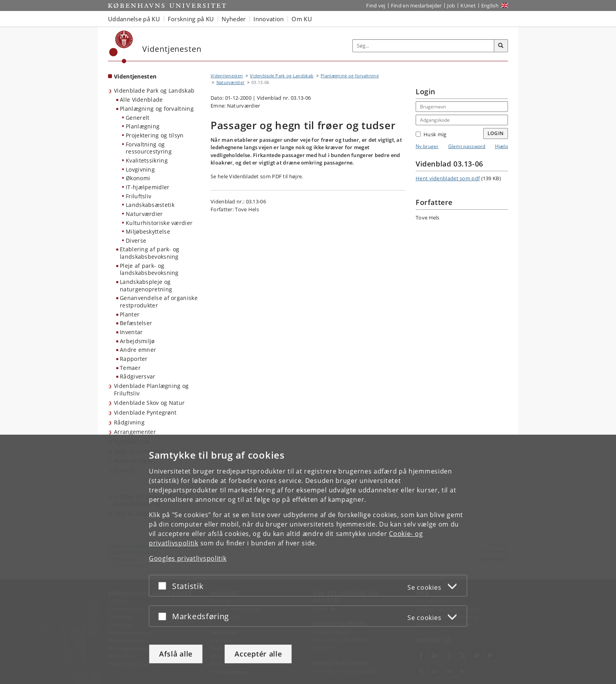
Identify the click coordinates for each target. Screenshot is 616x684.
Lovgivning (140, 169)
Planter (130, 314)
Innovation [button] (269, 19)
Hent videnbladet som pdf (448, 178)
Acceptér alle (258, 654)
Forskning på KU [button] (191, 19)
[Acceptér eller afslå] (164, 586)
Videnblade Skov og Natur (149, 403)
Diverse (136, 240)
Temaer (130, 368)
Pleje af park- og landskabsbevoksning (149, 269)
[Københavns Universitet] (121, 47)
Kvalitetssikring (147, 160)
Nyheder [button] (234, 19)
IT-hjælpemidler (148, 187)
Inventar (131, 332)
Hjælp (502, 146)
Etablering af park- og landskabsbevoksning (150, 253)
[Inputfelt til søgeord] (423, 46)
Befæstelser (136, 323)
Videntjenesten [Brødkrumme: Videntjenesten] (227, 76)
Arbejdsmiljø (137, 341)
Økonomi (138, 178)
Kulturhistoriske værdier (159, 223)
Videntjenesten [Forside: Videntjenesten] (135, 76)
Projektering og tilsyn (155, 135)
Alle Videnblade (141, 100)
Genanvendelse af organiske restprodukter (159, 302)
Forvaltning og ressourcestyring (149, 148)
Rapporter (134, 359)
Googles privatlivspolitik (188, 558)
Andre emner (138, 350)
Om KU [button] (302, 19)
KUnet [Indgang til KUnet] (468, 5)
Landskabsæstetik (150, 205)
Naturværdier (144, 214)
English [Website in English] (490, 5)
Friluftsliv (138, 196)
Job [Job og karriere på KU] (451, 5)
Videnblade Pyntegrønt (145, 412)
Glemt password (467, 146)
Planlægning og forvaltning (157, 109)
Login (496, 133)
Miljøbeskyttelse (148, 231)
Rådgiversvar (138, 376)
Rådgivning (129, 422)
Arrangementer (135, 432)
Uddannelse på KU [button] (134, 19)
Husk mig (431, 134)
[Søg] (501, 46)
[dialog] (308, 559)
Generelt (137, 118)
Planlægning (143, 126)
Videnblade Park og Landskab (154, 91)
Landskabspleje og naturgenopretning (146, 285)
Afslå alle (176, 654)
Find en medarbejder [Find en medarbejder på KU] (416, 5)
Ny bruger (427, 146)
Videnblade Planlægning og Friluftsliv (151, 390)
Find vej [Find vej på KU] (376, 5)
